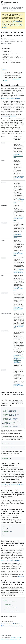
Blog (20, 639)
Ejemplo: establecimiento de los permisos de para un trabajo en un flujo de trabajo (13, 583)
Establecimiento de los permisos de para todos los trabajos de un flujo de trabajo (13, 494)
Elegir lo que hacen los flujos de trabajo (12, 9)
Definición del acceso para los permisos (13, 394)
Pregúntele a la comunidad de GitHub (10, 624)
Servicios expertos (14, 639)
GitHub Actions (7, 7)
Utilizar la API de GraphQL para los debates (18, 236)
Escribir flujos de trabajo (17, 7)
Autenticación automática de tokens (10, 98)
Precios (7, 639)
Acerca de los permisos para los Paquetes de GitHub (19, 271)
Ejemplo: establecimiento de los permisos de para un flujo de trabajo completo (12, 511)
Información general (10, 85)
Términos (13, 638)
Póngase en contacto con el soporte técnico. (12, 626)
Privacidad (19, 638)
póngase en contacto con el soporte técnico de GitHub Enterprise (13, 26)
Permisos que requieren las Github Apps (18, 156)
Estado (3, 639)
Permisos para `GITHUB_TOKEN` (11, 10)
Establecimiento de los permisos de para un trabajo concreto (13, 543)
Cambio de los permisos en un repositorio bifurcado (11, 464)
